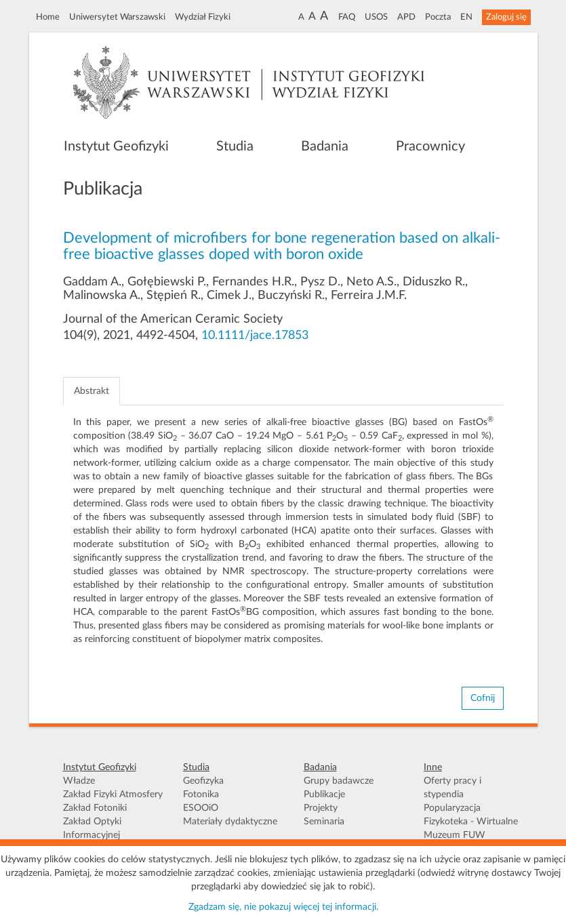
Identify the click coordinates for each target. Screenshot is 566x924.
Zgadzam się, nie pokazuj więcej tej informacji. (283, 907)
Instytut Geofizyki (116, 146)
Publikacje (324, 795)
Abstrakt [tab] (92, 391)
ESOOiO (201, 808)
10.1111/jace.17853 (255, 336)
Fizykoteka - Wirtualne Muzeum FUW (471, 828)
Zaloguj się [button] (506, 17)
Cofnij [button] (483, 698)
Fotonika (201, 795)
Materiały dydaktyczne (230, 822)
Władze (79, 781)
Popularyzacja (452, 808)
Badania (325, 146)
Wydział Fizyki (203, 17)
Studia (235, 146)
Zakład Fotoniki (95, 808)
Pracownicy (430, 146)
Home (48, 17)
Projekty (321, 808)
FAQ (347, 17)
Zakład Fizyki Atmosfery (113, 795)
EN (466, 17)
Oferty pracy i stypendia (452, 788)
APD (406, 17)
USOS (376, 17)
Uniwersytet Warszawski (117, 17)
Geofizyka (203, 781)
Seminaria (324, 822)
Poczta (438, 17)
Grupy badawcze (339, 781)
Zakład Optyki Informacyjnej (92, 828)
